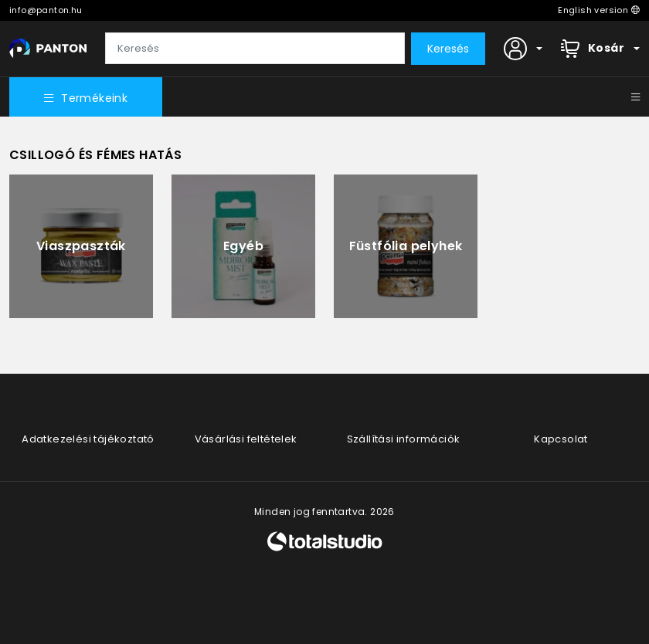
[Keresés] (255, 49)
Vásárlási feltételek (246, 439)
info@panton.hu (46, 10)
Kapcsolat (561, 439)
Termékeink (86, 98)
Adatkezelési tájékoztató (88, 439)
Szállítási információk (404, 439)
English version (599, 10)
